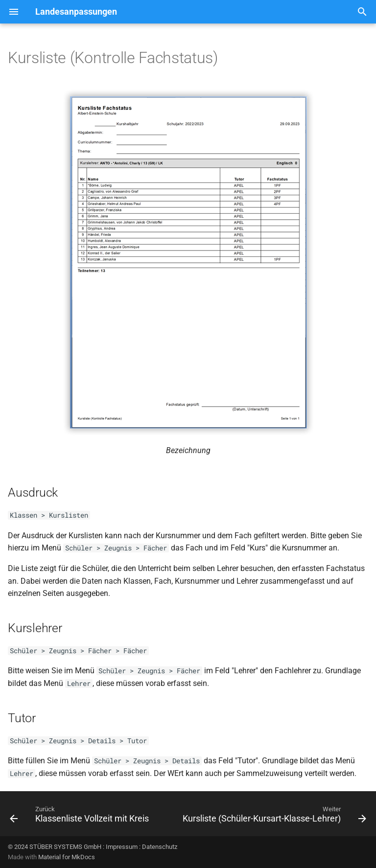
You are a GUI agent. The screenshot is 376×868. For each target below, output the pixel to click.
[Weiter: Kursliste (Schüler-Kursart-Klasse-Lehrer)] (273, 817)
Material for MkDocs (67, 857)
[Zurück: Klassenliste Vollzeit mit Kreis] (80, 817)
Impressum (122, 847)
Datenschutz (160, 847)
